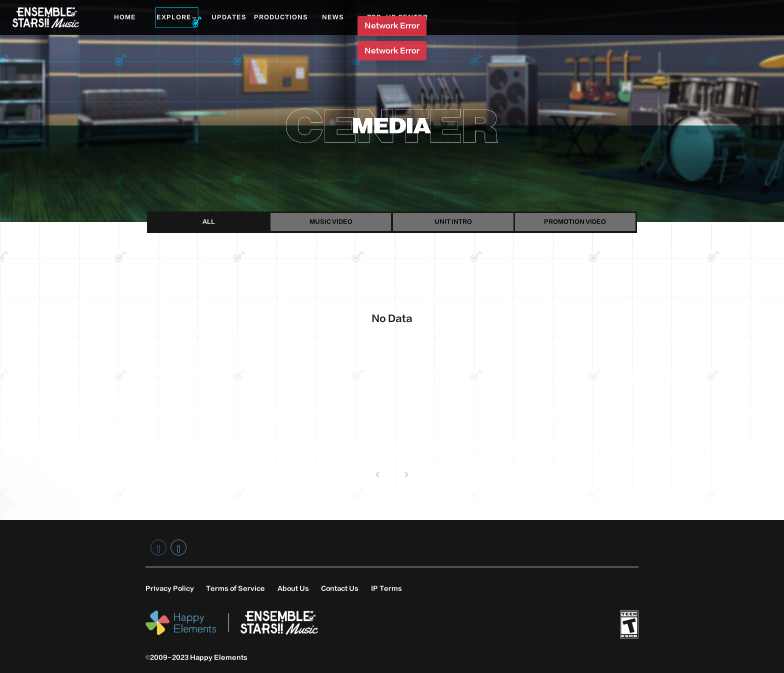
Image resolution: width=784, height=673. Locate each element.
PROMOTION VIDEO (575, 222)
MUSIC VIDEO (331, 222)
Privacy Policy (170, 589)
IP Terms (386, 589)
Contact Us (340, 589)
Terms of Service (235, 589)
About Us (293, 589)
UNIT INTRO (453, 222)
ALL (209, 222)
